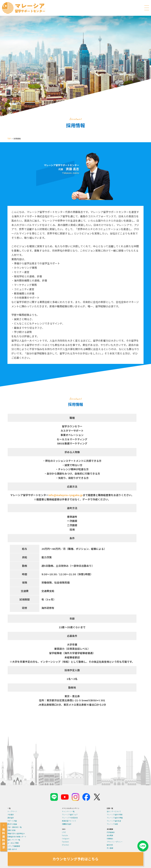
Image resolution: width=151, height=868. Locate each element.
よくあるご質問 (13, 843)
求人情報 (110, 848)
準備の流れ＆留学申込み (16, 833)
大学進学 (11, 815)
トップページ (12, 811)
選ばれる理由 (12, 824)
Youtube (65, 835)
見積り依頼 (11, 830)
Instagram (66, 839)
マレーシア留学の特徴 (115, 815)
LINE (64, 832)
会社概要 (110, 835)
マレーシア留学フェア (70, 815)
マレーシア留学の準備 (115, 818)
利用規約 (110, 839)
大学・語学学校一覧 (15, 827)
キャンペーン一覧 (68, 811)
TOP (9, 139)
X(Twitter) (65, 845)
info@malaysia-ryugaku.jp (66, 495)
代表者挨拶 (111, 832)
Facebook (65, 842)
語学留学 (11, 818)
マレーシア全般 (112, 824)
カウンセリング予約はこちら (75, 859)
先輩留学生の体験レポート (17, 837)
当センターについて (114, 811)
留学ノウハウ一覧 (14, 840)
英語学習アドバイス (69, 821)
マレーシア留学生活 (114, 821)
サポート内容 (12, 821)
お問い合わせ (12, 849)
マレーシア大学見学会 (70, 818)
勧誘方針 (110, 845)
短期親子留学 (67, 824)
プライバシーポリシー (115, 842)
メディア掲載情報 (14, 846)
